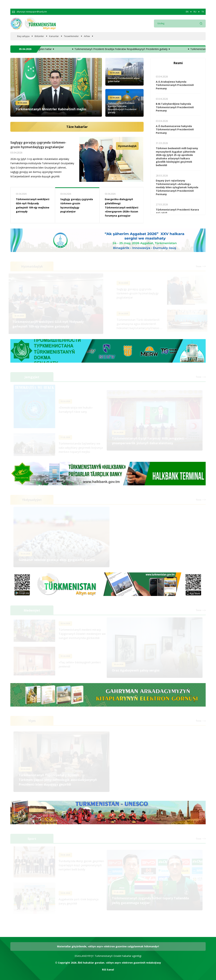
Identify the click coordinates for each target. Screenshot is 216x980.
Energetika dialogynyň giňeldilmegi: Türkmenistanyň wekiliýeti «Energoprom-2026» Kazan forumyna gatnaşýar (122, 207)
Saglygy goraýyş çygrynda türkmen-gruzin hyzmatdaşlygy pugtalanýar (38, 146)
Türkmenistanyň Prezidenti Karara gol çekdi (177, 211)
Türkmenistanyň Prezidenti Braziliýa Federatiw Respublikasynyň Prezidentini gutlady (122, 108)
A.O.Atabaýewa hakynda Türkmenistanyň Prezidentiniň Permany (175, 85)
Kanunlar (54, 36)
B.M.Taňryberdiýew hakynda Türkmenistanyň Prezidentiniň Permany (175, 107)
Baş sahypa (23, 36)
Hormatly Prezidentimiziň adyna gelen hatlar (124, 80)
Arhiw (87, 36)
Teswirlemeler (71, 36)
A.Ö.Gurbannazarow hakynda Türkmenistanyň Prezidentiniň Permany (175, 129)
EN (187, 12)
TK (203, 12)
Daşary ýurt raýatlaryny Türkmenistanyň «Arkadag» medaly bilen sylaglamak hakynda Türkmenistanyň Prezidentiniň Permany (177, 187)
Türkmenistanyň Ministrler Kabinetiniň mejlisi (51, 109)
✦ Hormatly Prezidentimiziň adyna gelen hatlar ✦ (46, 49)
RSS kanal (108, 970)
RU (195, 12)
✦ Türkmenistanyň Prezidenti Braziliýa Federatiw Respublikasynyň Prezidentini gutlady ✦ (140, 49)
